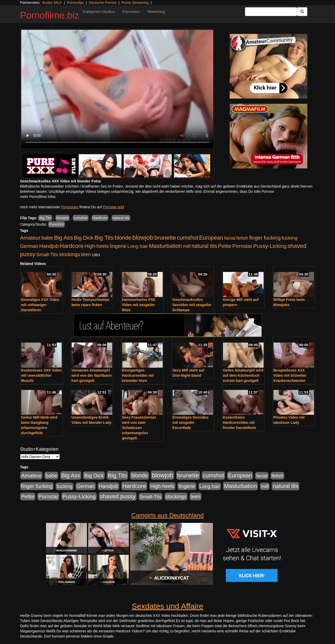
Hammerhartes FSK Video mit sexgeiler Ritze (139, 305)
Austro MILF (52, 3)
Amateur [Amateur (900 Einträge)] (30, 238)
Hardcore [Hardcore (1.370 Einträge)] (72, 246)
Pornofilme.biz (50, 15)
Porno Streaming (135, 3)
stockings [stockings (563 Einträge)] (70, 254)
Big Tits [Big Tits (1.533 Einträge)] (104, 238)
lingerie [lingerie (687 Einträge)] (118, 246)
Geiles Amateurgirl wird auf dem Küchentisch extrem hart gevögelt (243, 375)
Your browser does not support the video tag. (117, 89)
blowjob (62, 218)
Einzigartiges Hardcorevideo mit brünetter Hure (138, 375)
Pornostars (131, 12)
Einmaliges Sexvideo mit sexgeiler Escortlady (191, 423)
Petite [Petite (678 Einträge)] (225, 246)
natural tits (121, 218)
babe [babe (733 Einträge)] (47, 238)
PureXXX (57, 224)
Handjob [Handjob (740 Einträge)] (49, 246)
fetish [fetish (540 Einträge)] (242, 238)
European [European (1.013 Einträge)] (211, 238)
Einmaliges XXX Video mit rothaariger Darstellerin (40, 305)
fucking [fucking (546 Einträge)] (290, 238)
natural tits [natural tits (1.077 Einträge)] (204, 246)
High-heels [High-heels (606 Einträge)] (97, 246)
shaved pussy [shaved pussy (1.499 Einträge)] (118, 496)
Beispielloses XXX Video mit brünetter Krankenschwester (290, 375)
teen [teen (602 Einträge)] (86, 254)
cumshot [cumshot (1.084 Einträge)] (187, 238)
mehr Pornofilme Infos (38, 197)
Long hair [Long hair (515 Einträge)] (137, 246)
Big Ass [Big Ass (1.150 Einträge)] (63, 238)
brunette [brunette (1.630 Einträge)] (165, 238)
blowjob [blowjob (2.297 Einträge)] (143, 237)
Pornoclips (75, 3)
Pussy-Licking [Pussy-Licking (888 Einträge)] (270, 246)
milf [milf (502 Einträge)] (187, 246)
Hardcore (100, 218)
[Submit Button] (302, 12)
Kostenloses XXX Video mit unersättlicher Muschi (42, 375)
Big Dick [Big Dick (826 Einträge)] (84, 238)
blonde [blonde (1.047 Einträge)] (123, 238)
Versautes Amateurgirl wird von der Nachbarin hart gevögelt (92, 375)
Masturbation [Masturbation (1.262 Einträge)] (165, 246)
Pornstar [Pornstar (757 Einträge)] (242, 246)
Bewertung (156, 12)
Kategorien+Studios (99, 12)
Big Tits (45, 218)
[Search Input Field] (271, 12)
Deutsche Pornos (103, 3)
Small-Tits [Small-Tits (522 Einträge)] (47, 254)
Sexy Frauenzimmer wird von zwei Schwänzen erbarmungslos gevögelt (139, 428)
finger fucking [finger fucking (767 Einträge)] (265, 238)
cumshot (81, 218)
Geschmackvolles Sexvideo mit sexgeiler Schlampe (192, 305)
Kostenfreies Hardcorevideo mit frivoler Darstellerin (240, 423)
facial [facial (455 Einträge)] (230, 238)
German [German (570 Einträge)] (29, 246)
